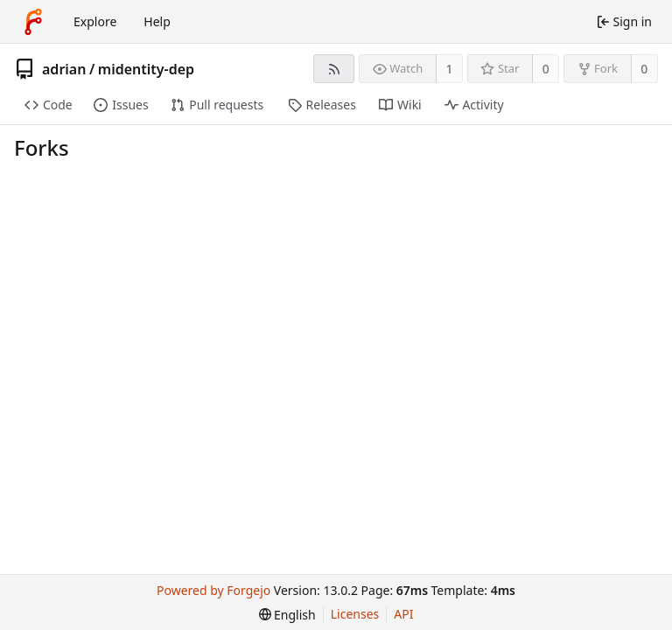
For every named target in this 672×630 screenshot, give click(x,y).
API (403, 614)
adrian (64, 69)
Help (157, 21)
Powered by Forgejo (213, 590)
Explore (95, 21)
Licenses (355, 614)
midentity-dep (146, 69)
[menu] (287, 615)
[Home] (33, 22)
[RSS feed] (334, 69)
